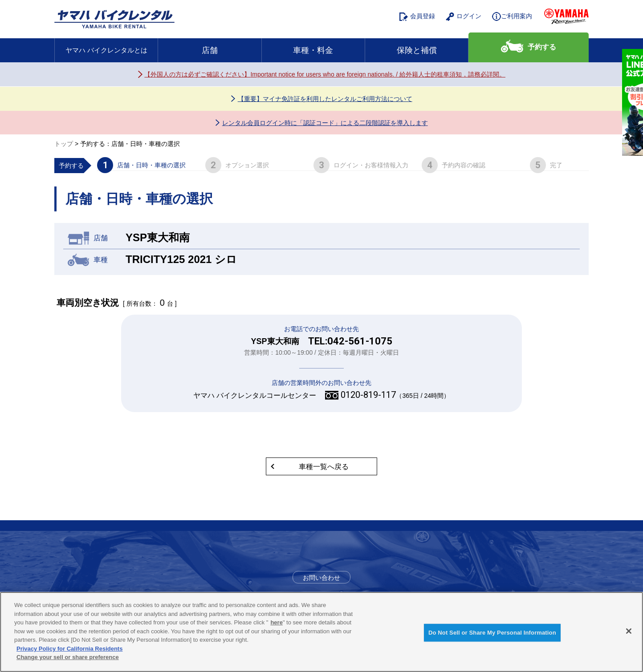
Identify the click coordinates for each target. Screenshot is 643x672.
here (276, 622)
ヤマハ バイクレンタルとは (106, 50)
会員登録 (417, 17)
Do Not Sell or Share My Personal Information (492, 633)
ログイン (464, 17)
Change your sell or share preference (68, 657)
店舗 (210, 50)
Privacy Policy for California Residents (69, 649)
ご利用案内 (512, 16)
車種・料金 (313, 50)
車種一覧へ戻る (324, 467)
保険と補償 (417, 50)
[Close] (629, 631)
